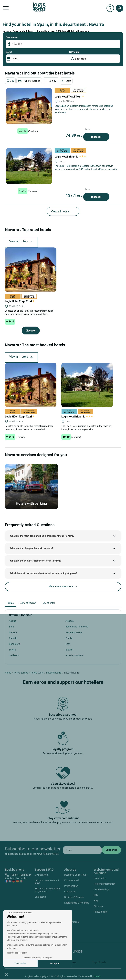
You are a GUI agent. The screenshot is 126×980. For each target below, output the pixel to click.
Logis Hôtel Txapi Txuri (69, 97)
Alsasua (70, 621)
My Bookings (41, 875)
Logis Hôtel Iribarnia (70, 157)
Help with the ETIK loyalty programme (47, 890)
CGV (96, 895)
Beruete (13, 632)
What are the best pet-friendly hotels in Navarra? (36, 561)
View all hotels (60, 211)
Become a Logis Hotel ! (76, 875)
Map (10, 81)
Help (96, 901)
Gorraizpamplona (74, 655)
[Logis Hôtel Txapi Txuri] (29, 106)
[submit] (111, 850)
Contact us (40, 897)
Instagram (70, 922)
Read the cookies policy (17, 953)
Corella (69, 638)
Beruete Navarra (74, 632)
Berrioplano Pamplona (77, 627)
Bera (11, 627)
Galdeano (14, 655)
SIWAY (97, 976)
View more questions (63, 587)
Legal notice (100, 878)
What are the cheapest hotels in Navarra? (32, 548)
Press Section (71, 886)
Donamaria (15, 644)
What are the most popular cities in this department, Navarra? (42, 536)
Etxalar (69, 650)
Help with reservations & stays (47, 882)
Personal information (105, 884)
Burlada (13, 638)
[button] (6, 974)
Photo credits (101, 912)
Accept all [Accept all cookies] (55, 963)
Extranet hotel (71, 880)
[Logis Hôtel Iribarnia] (29, 166)
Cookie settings (102, 889)
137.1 (74, 195)
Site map (98, 906)
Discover (96, 137)
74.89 (74, 135)
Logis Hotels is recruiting (77, 903)
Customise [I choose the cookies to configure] (21, 963)
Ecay (68, 644)
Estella (12, 650)
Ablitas (13, 621)
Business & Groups (74, 897)
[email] (82, 850)
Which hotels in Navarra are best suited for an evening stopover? (44, 573)
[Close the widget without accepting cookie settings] (19, 912)
